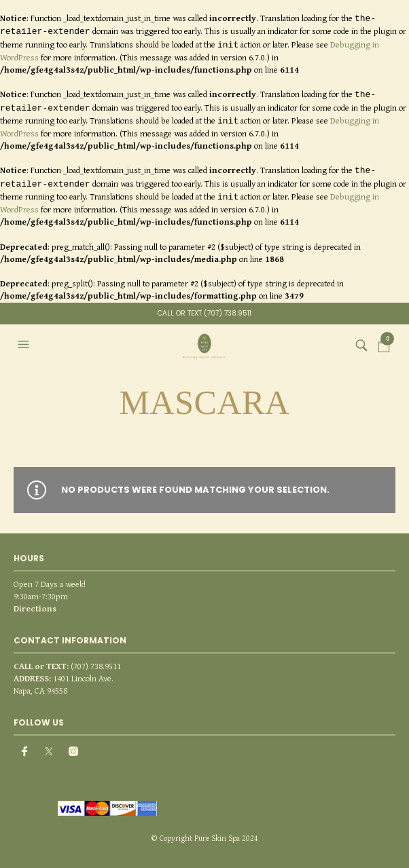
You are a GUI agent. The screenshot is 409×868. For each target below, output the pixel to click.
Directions (35, 608)
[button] (25, 345)
